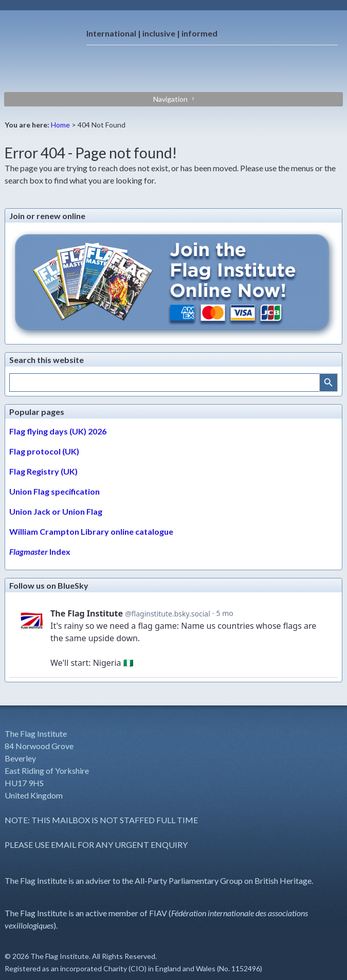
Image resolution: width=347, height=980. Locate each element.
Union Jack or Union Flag (56, 511)
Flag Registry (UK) (43, 471)
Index (40, 551)
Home (60, 125)
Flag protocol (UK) (44, 451)
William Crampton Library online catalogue (91, 531)
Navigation (170, 99)
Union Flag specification (54, 491)
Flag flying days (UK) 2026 (58, 431)
